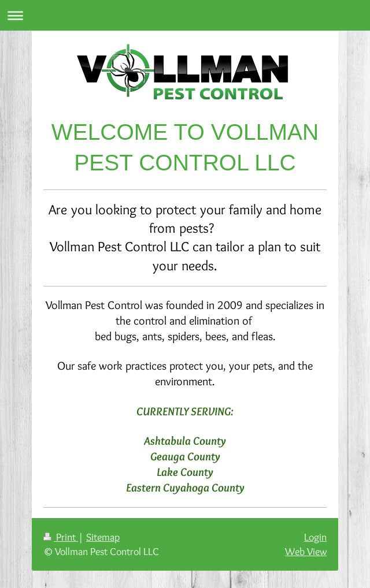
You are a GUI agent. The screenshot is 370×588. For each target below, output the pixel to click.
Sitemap (103, 537)
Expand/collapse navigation (185, 15)
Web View (306, 551)
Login (315, 537)
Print (61, 537)
